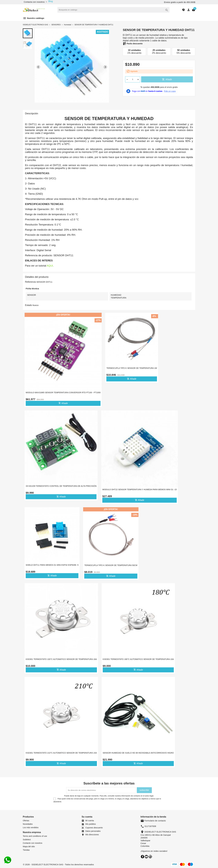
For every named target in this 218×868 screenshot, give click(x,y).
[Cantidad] (133, 79)
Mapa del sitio (29, 846)
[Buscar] (113, 10)
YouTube (146, 857)
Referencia (30, 282)
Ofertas (26, 821)
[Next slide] (105, 67)
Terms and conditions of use (35, 836)
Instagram (150, 857)
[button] (28, 33)
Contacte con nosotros (33, 843)
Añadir (167, 79)
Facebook (143, 857)
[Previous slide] (38, 67)
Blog (51, 1)
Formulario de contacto (153, 821)
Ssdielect (27, 840)
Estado (29, 305)
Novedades (28, 824)
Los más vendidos (31, 827)
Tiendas (26, 850)
